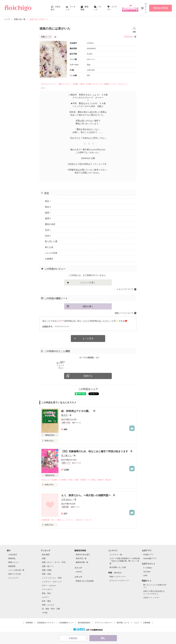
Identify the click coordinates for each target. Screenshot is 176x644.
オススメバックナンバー (119, 581)
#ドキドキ (97, 84)
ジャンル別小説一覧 (16, 570)
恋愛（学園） (47, 570)
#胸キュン (61, 520)
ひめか (45, 326)
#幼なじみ (45, 480)
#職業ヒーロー (110, 84)
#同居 (70, 480)
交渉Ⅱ (48, 236)
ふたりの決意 (51, 253)
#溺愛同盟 (45, 520)
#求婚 (89, 84)
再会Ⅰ (48, 201)
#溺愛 (75, 84)
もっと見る (88, 338)
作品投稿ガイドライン (46, 623)
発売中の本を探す (83, 555)
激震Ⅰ (48, 213)
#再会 (82, 84)
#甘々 (43, 88)
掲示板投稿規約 (84, 623)
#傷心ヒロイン (65, 84)
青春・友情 (46, 574)
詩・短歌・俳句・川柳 (51, 609)
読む (103, 638)
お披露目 (49, 259)
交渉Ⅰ (48, 230)
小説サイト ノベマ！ (152, 598)
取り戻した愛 (51, 241)
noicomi (79, 572)
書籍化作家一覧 (82, 562)
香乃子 (64, 415)
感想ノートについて (124, 313)
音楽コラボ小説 (15, 574)
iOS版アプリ (148, 555)
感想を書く (88, 306)
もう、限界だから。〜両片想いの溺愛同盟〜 (86, 495)
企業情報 (147, 623)
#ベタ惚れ (92, 480)
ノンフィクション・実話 (52, 578)
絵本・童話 (46, 601)
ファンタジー (47, 589)
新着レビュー (14, 562)
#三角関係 (63, 480)
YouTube (147, 572)
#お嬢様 (54, 480)
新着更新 (12, 566)
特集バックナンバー (117, 577)
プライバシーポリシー (104, 623)
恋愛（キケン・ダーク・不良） (54, 562)
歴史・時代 (46, 593)
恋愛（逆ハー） (48, 566)
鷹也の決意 (50, 224)
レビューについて (125, 289)
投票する (88, 376)
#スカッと (123, 84)
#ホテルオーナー (49, 84)
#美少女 (79, 520)
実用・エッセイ (48, 605)
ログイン (146, 8)
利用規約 (29, 623)
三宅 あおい (67, 499)
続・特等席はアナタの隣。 (76, 411)
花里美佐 (128, 37)
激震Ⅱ (48, 218)
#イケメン (70, 520)
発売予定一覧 (81, 558)
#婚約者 (100, 480)
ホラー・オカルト (49, 585)
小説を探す (13, 555)
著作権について (123, 623)
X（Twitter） (148, 568)
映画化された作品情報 (85, 581)
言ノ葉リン (66, 455)
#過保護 (83, 480)
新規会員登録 (161, 8)
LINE (145, 575)
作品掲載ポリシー (66, 623)
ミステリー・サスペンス (52, 582)
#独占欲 (108, 480)
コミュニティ (14, 578)
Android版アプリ (150, 558)
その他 (45, 613)
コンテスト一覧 (116, 555)
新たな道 (49, 247)
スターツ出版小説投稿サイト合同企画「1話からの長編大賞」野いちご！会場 (125, 561)
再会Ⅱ (48, 207)
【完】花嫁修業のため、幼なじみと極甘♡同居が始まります (95, 451)
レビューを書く (88, 282)
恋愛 (44, 558)
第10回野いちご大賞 (118, 567)
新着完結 (12, 558)
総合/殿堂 (46, 555)
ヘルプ (136, 623)
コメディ (46, 597)
